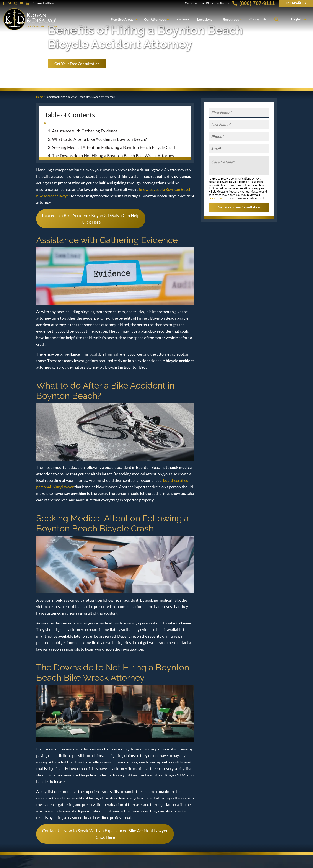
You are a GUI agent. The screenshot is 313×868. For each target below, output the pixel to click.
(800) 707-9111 (254, 3)
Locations (205, 19)
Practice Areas (122, 19)
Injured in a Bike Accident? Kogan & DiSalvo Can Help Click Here (91, 219)
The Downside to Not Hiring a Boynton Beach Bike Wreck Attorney (113, 156)
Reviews (183, 19)
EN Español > (296, 3)
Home (40, 97)
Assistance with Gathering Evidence (85, 131)
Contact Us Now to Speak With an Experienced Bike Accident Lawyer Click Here (105, 834)
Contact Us (258, 19)
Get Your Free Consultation (77, 64)
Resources (231, 19)
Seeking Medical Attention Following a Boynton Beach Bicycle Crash (114, 147)
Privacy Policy (217, 198)
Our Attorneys (155, 19)
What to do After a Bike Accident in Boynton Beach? (99, 139)
